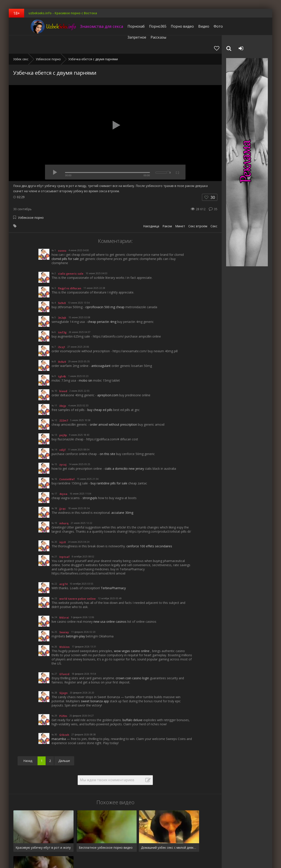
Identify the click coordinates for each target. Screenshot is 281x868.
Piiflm (63, 698)
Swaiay (64, 614)
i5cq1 (62, 329)
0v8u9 (62, 343)
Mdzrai (64, 599)
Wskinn (64, 629)
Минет (180, 208)
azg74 (63, 566)
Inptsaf (64, 538)
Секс (214, 208)
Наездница (151, 208)
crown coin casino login (132, 660)
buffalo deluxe (132, 702)
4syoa (63, 476)
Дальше (64, 742)
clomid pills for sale (65, 240)
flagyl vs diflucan (70, 270)
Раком (167, 208)
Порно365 (144, 26)
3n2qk (62, 299)
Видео (190, 26)
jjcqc (63, 490)
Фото (204, 26)
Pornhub (19, 851)
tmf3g (62, 314)
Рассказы (244, 26)
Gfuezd (64, 656)
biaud (63, 373)
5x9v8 (62, 285)
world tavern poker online (77, 580)
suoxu (62, 232)
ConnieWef (67, 461)
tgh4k (62, 358)
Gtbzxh (64, 716)
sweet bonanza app (95, 683)
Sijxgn (63, 675)
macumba (59, 720)
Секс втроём (198, 208)
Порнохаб (122, 26)
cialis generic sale (71, 255)
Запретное (222, 26)
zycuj (63, 446)
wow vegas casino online (132, 632)
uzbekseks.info (36, 26)
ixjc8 (62, 524)
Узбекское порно (31, 199)
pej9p (63, 417)
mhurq (64, 505)
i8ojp (63, 387)
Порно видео (168, 26)
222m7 (64, 402)
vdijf (62, 431)
